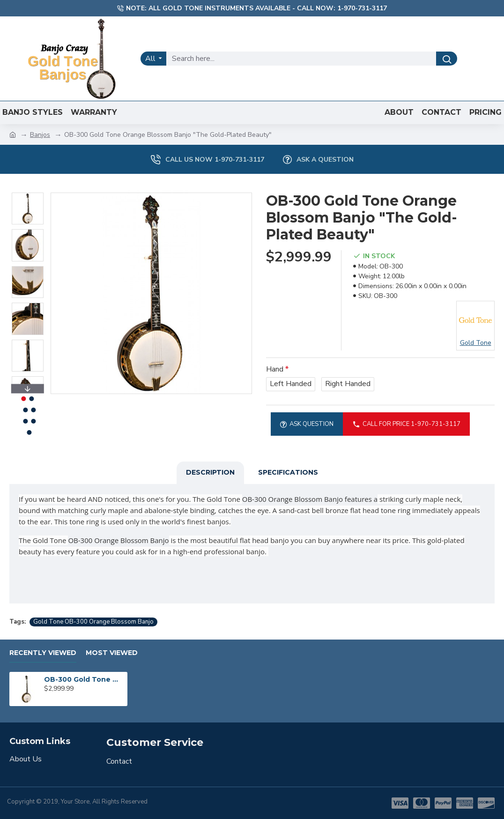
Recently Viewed (43, 653)
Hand (275, 369)
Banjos (40, 135)
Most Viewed (112, 653)
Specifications (288, 472)
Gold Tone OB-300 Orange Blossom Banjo (93, 622)
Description (210, 472)
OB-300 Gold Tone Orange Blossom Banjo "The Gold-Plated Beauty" (84, 679)
